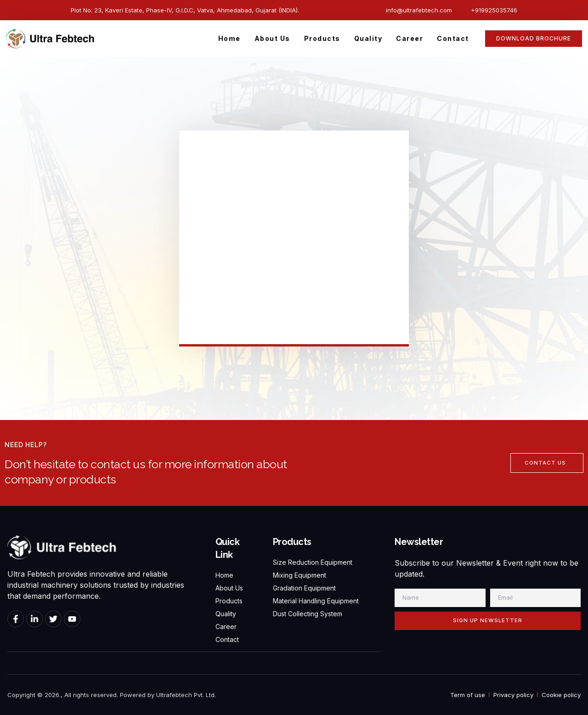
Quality (368, 38)
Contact (453, 38)
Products (322, 38)
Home (229, 38)
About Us (272, 38)
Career (410, 38)
